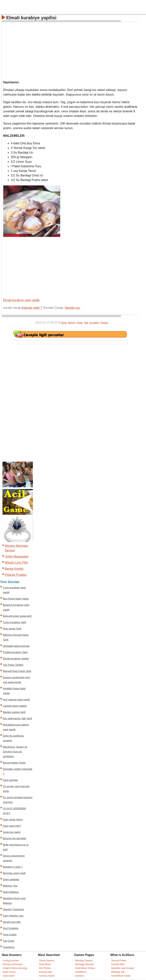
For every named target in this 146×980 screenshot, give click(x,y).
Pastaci (104, 323)
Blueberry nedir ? (13, 867)
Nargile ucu (72, 308)
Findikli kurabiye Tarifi (15, 652)
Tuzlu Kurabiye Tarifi (14, 622)
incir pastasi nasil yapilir (16, 700)
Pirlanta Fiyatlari (16, 575)
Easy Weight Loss (13, 916)
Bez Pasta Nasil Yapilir (16, 599)
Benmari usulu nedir (14, 873)
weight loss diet (12, 922)
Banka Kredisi (14, 569)
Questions (9, 947)
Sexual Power (119, 960)
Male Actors (9, 972)
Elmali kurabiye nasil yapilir (21, 300)
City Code (9, 941)
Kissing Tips (45, 972)
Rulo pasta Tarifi (12, 629)
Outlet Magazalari (17, 556)
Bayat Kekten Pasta (14, 763)
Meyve (72, 323)
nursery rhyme (47, 976)
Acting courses (11, 960)
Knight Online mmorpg (15, 968)
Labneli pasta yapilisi (15, 706)
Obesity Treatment (13, 909)
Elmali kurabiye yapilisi (16, 659)
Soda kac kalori (12, 832)
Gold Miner (45, 964)
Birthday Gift (118, 972)
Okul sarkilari (10, 780)
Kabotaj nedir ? (32, 308)
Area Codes (10, 935)
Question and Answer (123, 968)
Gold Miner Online (85, 968)
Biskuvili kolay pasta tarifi (17, 616)
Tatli (86, 323)
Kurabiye (94, 323)
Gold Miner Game (121, 976)
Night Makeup (11, 892)
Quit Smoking (11, 928)
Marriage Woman (84, 964)
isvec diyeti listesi (13, 819)
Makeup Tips (10, 886)
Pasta (80, 323)
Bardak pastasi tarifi (14, 712)
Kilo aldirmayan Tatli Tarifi (17, 718)
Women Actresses (13, 964)
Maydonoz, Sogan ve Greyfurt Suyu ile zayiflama (15, 752)
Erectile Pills (118, 964)
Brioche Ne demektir (15, 838)
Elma (64, 323)
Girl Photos (45, 968)
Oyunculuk (9, 976)
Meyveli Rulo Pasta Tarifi (17, 671)
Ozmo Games (46, 960)
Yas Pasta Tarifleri (13, 665)
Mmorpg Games (84, 960)
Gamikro (80, 976)
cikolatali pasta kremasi (16, 646)
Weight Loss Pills (16, 563)
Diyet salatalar (11, 879)
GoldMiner (81, 972)
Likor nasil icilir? (12, 826)
